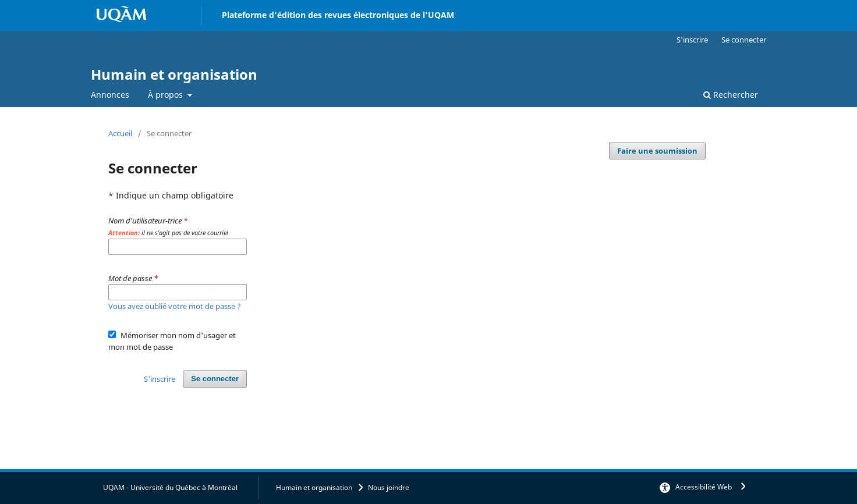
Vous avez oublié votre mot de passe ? (175, 306)
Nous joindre (389, 487)
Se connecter (744, 40)
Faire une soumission (657, 151)
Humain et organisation (174, 74)
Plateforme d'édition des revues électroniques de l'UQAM (338, 15)
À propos (167, 95)
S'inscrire (692, 40)
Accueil (120, 133)
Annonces (110, 95)
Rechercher (731, 95)
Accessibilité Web (704, 487)
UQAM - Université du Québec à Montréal (170, 487)
